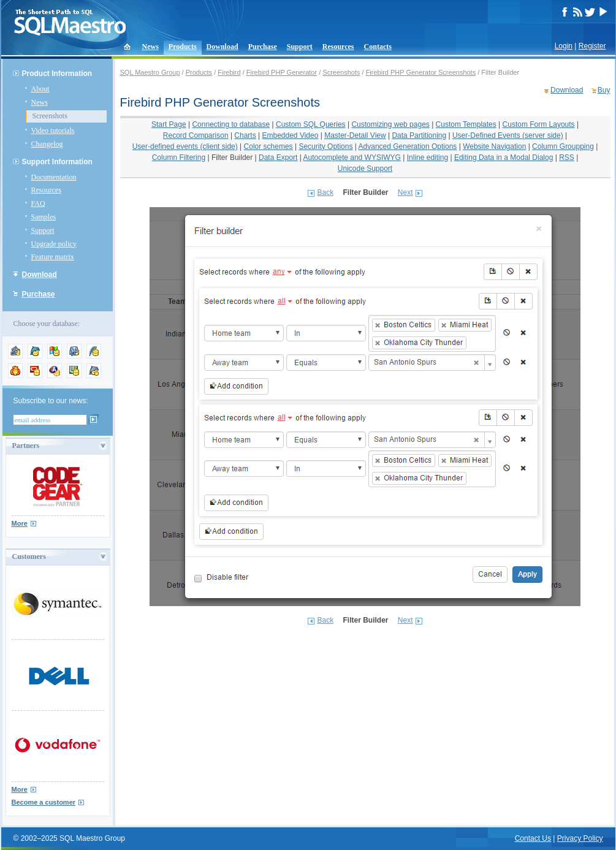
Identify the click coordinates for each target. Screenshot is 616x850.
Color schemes (268, 146)
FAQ (38, 203)
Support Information (57, 162)
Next (405, 192)
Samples (44, 217)
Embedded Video (291, 135)
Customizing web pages (390, 124)
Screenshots (50, 116)
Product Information (57, 74)
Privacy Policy (580, 838)
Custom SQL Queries (311, 124)
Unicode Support (365, 169)
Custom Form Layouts (539, 124)
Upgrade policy (54, 244)
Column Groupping (563, 146)
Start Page (169, 124)
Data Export (278, 157)
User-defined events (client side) (185, 146)
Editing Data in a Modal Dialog (504, 157)
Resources (338, 47)
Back (325, 192)
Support (300, 47)
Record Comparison (196, 135)
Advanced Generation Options (408, 146)
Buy (604, 90)
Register (592, 46)
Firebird (229, 72)
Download (222, 47)
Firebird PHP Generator (282, 72)
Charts (245, 135)
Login (564, 46)
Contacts (378, 47)
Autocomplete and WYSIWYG (352, 157)
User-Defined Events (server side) (508, 135)
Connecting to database (231, 124)
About (40, 89)
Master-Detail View (355, 135)
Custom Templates (466, 124)
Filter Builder (232, 157)
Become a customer (44, 802)
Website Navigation (494, 146)
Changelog (47, 144)
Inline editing (428, 157)
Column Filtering (179, 157)
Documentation (54, 177)
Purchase (263, 47)
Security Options (325, 146)
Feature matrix (53, 257)
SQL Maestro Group (150, 72)
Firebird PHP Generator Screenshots (421, 72)
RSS (567, 157)
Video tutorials (53, 131)
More (20, 523)
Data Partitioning (419, 135)
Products (183, 47)
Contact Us (533, 838)
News (150, 47)
